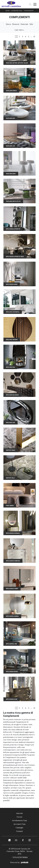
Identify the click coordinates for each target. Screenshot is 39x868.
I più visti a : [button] (19, 30)
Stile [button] (31, 24)
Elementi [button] (16, 24)
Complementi (29, 11)
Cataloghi (19, 828)
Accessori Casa (17, 11)
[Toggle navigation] (35, 4)
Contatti (19, 831)
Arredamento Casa (19, 820)
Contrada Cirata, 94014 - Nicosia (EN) (20, 853)
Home (8, 11)
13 (34, 37)
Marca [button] (8, 24)
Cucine (20, 817)
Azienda (20, 813)
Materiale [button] (24, 24)
